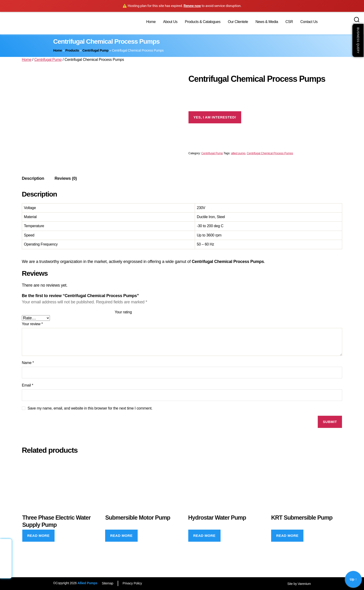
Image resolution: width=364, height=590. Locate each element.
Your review (32, 324)
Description (33, 178)
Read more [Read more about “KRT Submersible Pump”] (287, 536)
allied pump (238, 153)
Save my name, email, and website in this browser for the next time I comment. (90, 408)
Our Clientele (238, 22)
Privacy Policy (133, 583)
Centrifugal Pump (95, 50)
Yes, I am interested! (215, 117)
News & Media (267, 22)
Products (72, 50)
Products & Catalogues (203, 22)
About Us (170, 22)
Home (151, 22)
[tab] (33, 179)
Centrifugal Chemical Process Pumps (270, 153)
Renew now (192, 6)
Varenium (304, 584)
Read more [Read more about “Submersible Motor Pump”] (121, 536)
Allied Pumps (87, 583)
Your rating (123, 312)
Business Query (358, 40)
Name (28, 363)
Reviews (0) (66, 178)
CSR (289, 22)
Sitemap (108, 583)
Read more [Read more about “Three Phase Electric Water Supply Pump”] (38, 536)
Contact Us (309, 22)
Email (28, 385)
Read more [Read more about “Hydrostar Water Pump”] (204, 536)
